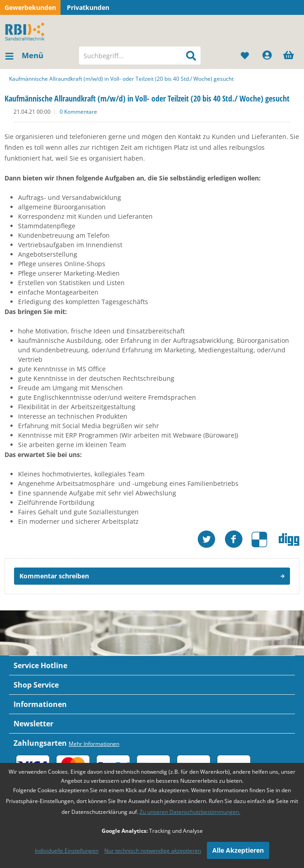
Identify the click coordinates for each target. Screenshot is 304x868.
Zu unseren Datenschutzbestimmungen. (190, 812)
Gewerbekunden (30, 7)
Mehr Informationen (94, 744)
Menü (24, 54)
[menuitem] (24, 55)
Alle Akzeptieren (238, 850)
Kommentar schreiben (152, 575)
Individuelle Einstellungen (67, 851)
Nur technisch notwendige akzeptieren (153, 851)
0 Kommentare (78, 112)
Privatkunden (88, 7)
